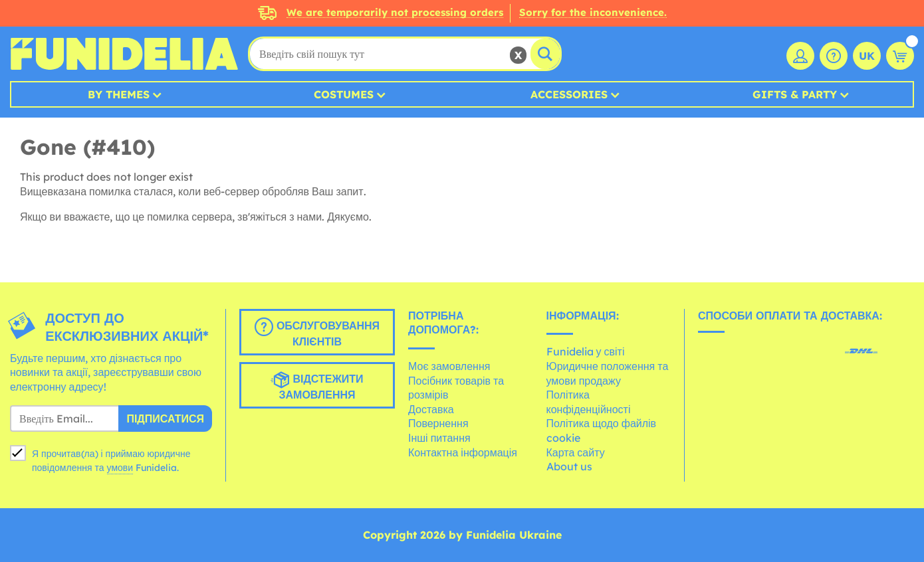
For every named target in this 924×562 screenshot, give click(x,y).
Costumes (344, 94)
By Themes (119, 94)
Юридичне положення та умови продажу (608, 373)
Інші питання (439, 438)
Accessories (569, 94)
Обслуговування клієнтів (317, 333)
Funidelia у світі (586, 351)
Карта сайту (576, 452)
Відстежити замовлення (317, 386)
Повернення (438, 423)
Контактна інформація (463, 452)
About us (569, 466)
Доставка (431, 409)
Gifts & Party (795, 94)
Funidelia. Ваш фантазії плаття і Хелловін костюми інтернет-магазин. (124, 54)
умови (120, 468)
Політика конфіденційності (589, 402)
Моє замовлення (449, 366)
